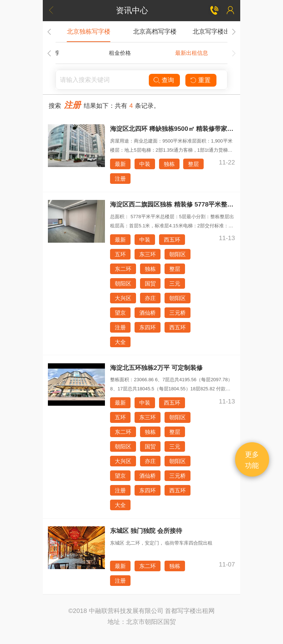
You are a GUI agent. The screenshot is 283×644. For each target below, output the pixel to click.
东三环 (148, 254)
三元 (175, 283)
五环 (120, 254)
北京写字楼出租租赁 (221, 31)
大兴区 (123, 298)
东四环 (148, 327)
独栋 (169, 164)
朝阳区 (178, 254)
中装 (145, 164)
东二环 (123, 269)
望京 (120, 313)
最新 (120, 164)
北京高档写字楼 (155, 31)
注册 (120, 179)
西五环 (172, 240)
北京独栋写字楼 (89, 31)
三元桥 (178, 313)
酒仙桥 (148, 313)
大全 (120, 342)
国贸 (150, 283)
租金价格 (120, 53)
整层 (193, 164)
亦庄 (150, 298)
